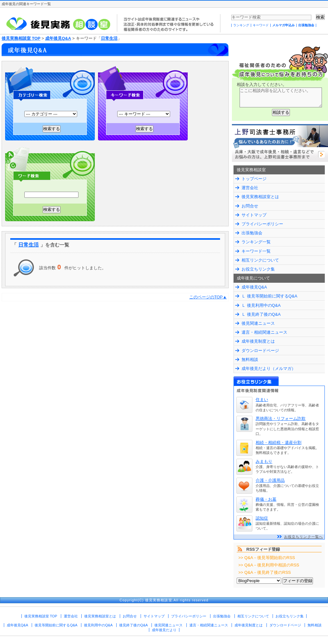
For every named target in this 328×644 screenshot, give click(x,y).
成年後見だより (164, 630)
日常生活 (109, 38)
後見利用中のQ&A (98, 625)
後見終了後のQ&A (133, 625)
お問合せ (250, 206)
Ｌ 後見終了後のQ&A (261, 314)
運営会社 (250, 188)
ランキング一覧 (256, 242)
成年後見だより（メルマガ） (269, 368)
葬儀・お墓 (266, 499)
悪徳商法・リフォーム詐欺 (281, 418)
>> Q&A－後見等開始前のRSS (267, 558)
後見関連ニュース (258, 323)
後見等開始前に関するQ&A (56, 625)
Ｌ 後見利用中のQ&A (261, 305)
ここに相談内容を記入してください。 (281, 97)
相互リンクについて (260, 260)
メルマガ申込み (283, 25)
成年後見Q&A (58, 38)
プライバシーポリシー (262, 224)
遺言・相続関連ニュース (264, 332)
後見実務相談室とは (260, 197)
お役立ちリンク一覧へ (303, 537)
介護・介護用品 (270, 480)
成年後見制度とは (258, 341)
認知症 (262, 518)
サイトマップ (254, 215)
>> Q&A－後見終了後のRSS (265, 572)
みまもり (264, 461)
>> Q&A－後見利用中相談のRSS (269, 565)
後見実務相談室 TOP (21, 38)
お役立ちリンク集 (258, 269)
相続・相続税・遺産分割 (279, 443)
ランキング (241, 25)
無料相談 (250, 360)
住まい (262, 400)
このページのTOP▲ (208, 297)
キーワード (261, 25)
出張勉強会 (306, 25)
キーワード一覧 (256, 251)
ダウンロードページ (260, 351)
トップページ (254, 179)
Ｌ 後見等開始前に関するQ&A (269, 296)
